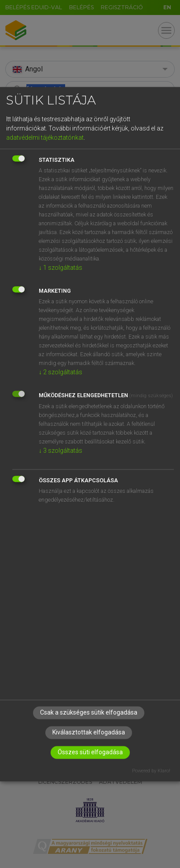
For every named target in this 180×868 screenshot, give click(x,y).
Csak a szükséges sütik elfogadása (89, 712)
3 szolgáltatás (61, 451)
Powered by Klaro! (151, 771)
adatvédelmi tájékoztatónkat (45, 138)
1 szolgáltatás (61, 268)
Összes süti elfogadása (90, 752)
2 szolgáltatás (61, 373)
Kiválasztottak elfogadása (89, 732)
